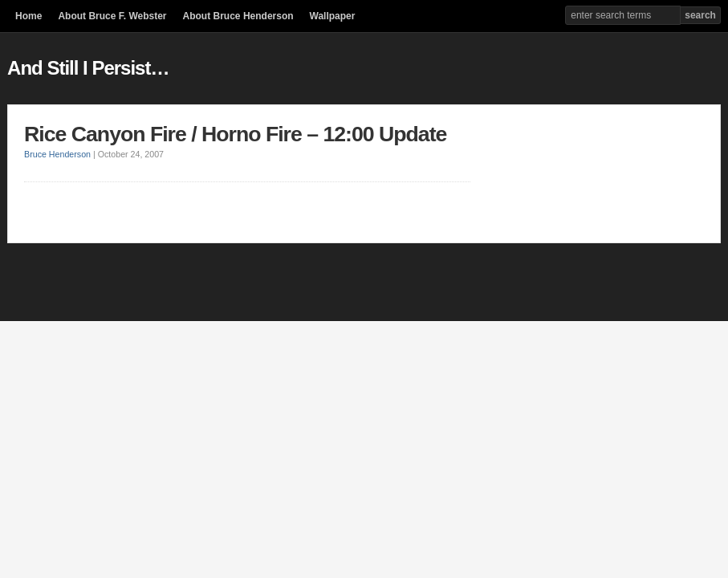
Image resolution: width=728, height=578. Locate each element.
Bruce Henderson (57, 154)
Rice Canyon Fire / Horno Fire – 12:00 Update (235, 134)
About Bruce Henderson (238, 16)
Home (28, 16)
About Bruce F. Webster (112, 16)
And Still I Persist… (88, 68)
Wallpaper (333, 16)
